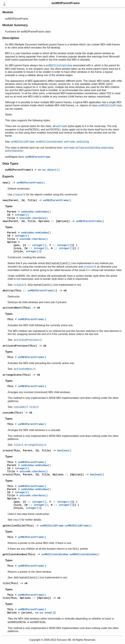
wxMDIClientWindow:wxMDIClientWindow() (71, 555)
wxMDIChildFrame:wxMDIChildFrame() (66, 526)
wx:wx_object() (49, 170)
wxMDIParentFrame (38, 157)
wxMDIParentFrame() (19, 170)
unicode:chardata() (34, 218)
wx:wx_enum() (45, 613)
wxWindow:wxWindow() (36, 212)
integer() (22, 215)
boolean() (64, 451)
